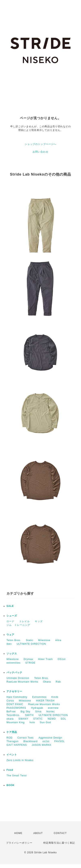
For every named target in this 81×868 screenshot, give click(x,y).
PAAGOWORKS (16, 708)
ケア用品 (12, 732)
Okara (47, 682)
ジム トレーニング (18, 625)
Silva (38, 712)
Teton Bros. (14, 640)
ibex (9, 644)
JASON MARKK (42, 745)
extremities (13, 663)
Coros (10, 701)
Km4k (55, 697)
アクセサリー (14, 691)
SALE (10, 606)
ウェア (10, 635)
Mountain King (16, 722)
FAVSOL (60, 741)
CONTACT (60, 833)
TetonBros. (13, 715)
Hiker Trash (45, 659)
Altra (58, 640)
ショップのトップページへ (40, 144)
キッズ (39, 621)
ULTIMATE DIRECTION (31, 644)
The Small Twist (17, 776)
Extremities (39, 697)
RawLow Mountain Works (22, 682)
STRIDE (30, 663)
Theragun (12, 741)
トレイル (25, 621)
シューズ (12, 616)
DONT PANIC (15, 704)
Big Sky (26, 712)
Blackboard (31, 741)
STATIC (38, 719)
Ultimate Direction (18, 678)
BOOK (11, 785)
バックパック (14, 672)
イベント (12, 755)
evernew (53, 708)
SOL (63, 719)
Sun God (45, 722)
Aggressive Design (50, 738)
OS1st (62, 659)
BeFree (11, 712)
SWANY (23, 719)
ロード (10, 621)
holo (32, 722)
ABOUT (38, 833)
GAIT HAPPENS (17, 745)
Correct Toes (26, 738)
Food (10, 770)
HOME (18, 833)
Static (30, 640)
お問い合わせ (40, 152)
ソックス (12, 654)
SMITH (29, 715)
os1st (46, 741)
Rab (58, 682)
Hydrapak (37, 708)
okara (10, 719)
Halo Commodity (17, 697)
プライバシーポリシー (19, 843)
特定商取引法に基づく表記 (59, 843)
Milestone (44, 640)
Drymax (28, 659)
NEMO (52, 719)
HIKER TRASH (45, 701)
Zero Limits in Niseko (20, 760)
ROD (10, 738)
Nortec (51, 712)
